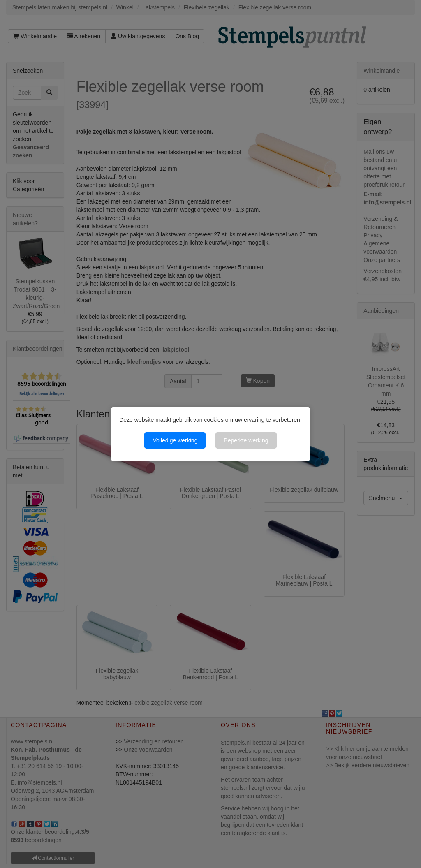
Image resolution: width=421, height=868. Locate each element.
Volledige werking (175, 440)
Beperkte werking (246, 440)
